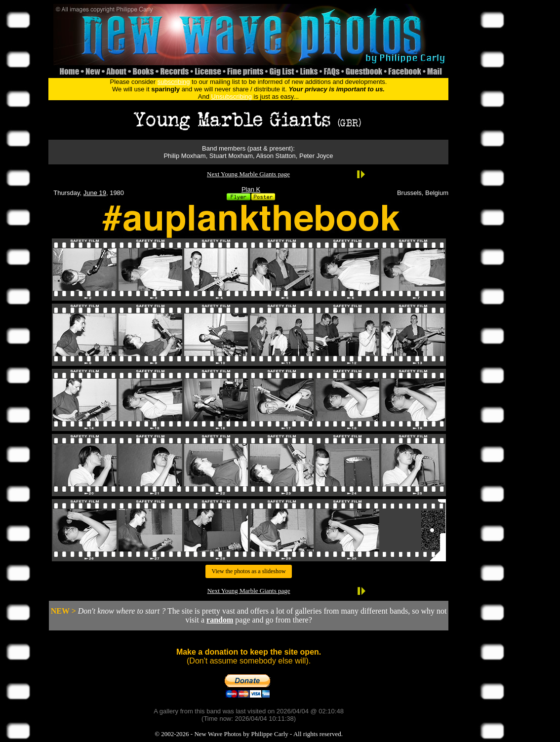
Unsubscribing (232, 97)
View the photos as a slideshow (248, 571)
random (220, 620)
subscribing (174, 82)
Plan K (251, 189)
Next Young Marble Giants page (248, 174)
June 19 (95, 193)
